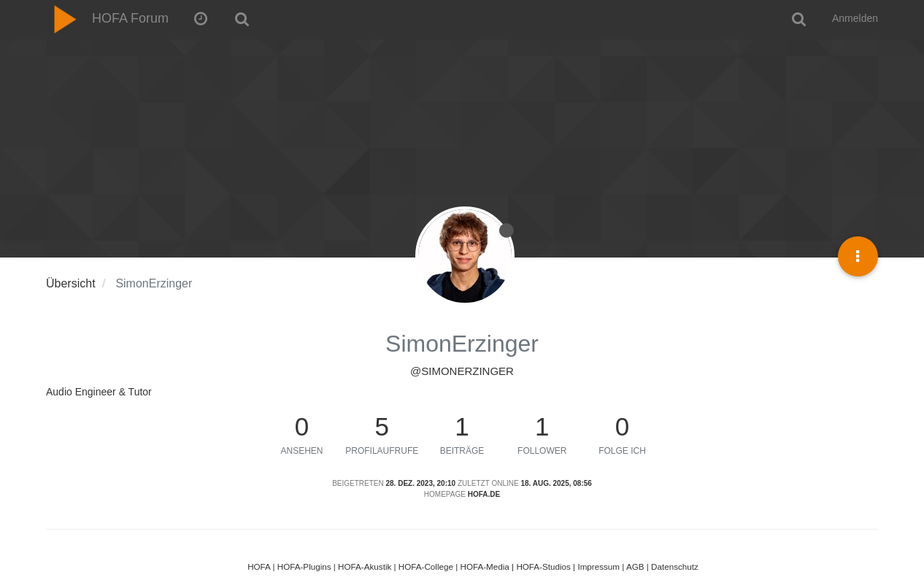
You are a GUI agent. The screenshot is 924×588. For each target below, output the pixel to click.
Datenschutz (675, 566)
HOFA (259, 566)
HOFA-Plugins (304, 566)
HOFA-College (426, 566)
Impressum (598, 566)
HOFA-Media (484, 566)
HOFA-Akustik (365, 566)
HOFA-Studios (543, 566)
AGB (635, 566)
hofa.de (484, 494)
